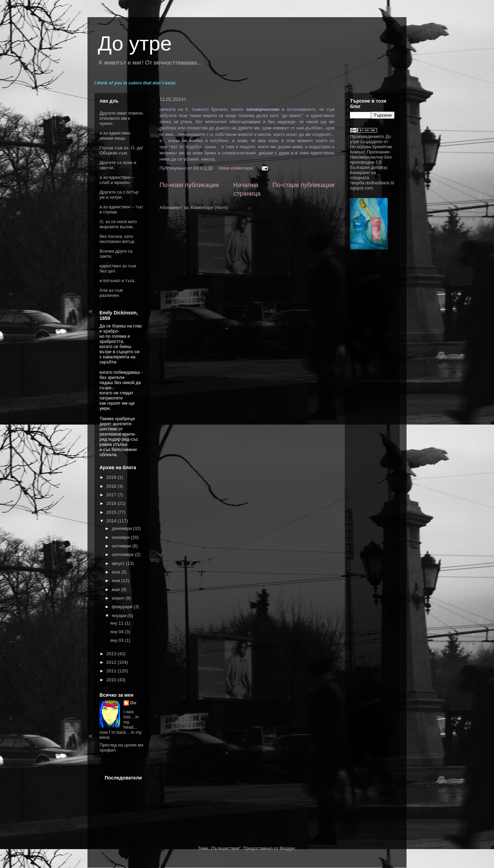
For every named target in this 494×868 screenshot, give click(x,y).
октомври (122, 546)
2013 (112, 654)
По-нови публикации (189, 185)
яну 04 (117, 632)
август (119, 563)
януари (120, 616)
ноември (121, 537)
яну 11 (117, 623)
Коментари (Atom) (209, 207)
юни (117, 581)
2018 (112, 486)
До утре (135, 43)
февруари (123, 607)
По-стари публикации (303, 185)
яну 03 (117, 640)
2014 (112, 521)
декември (122, 528)
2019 (112, 477)
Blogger (287, 848)
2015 (112, 512)
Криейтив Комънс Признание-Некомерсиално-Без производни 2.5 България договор (371, 157)
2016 (112, 503)
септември (123, 554)
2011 (112, 671)
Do (133, 703)
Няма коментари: (237, 168)
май (116, 589)
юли (117, 572)
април (119, 598)
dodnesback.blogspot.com (372, 185)
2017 (112, 495)
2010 (112, 680)
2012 (112, 662)
